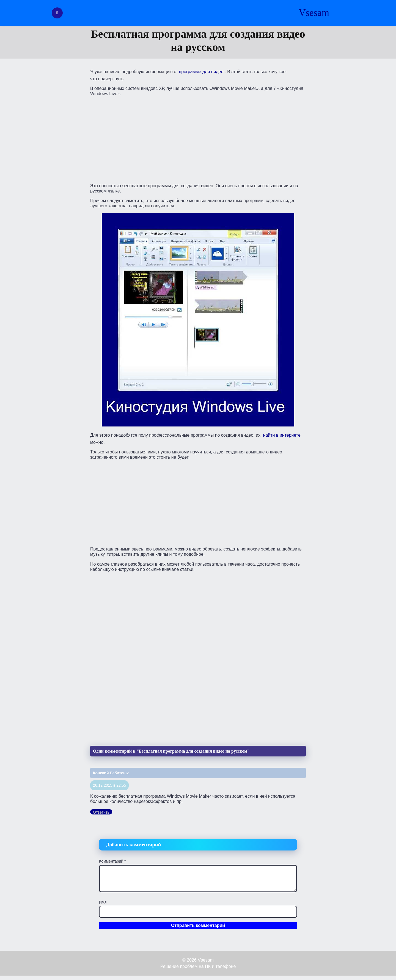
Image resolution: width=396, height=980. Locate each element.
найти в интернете (282, 435)
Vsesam (314, 13)
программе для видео (201, 72)
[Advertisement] (198, 139)
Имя (103, 902)
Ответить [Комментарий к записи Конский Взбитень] (101, 812)
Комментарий (112, 861)
